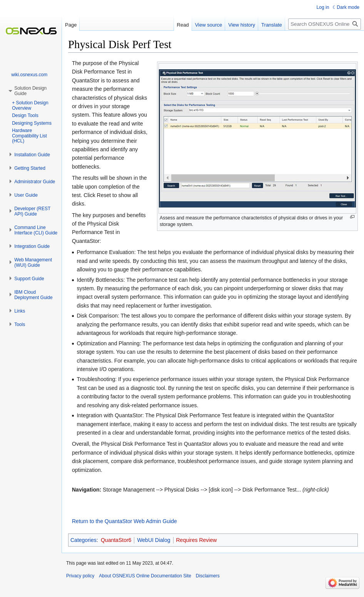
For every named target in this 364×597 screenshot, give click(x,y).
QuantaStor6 (116, 540)
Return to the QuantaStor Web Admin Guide (124, 521)
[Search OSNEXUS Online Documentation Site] (325, 24)
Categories (83, 540)
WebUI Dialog (154, 540)
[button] (32, 155)
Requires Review (197, 540)
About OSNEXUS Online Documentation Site (145, 576)
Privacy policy (80, 576)
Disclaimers (208, 576)
